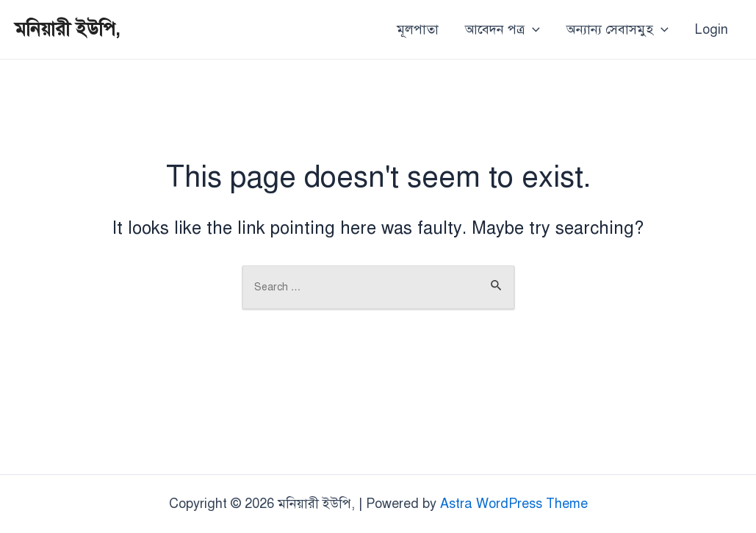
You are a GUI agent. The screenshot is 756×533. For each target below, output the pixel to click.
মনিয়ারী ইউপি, (68, 29)
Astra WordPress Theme (514, 504)
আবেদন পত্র (503, 29)
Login (712, 29)
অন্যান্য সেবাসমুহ (618, 29)
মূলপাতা (418, 29)
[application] (532, 29)
